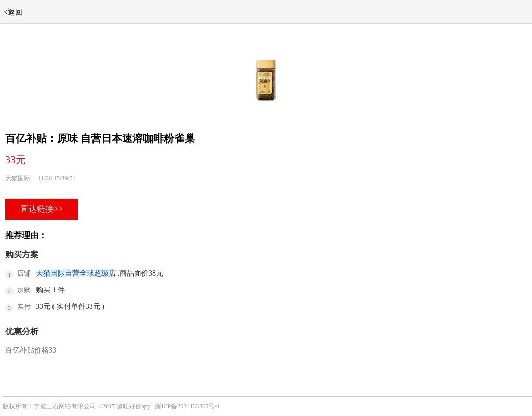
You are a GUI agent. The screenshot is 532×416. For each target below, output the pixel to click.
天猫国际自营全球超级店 (76, 273)
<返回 (13, 12)
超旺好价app (133, 406)
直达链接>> (42, 209)
